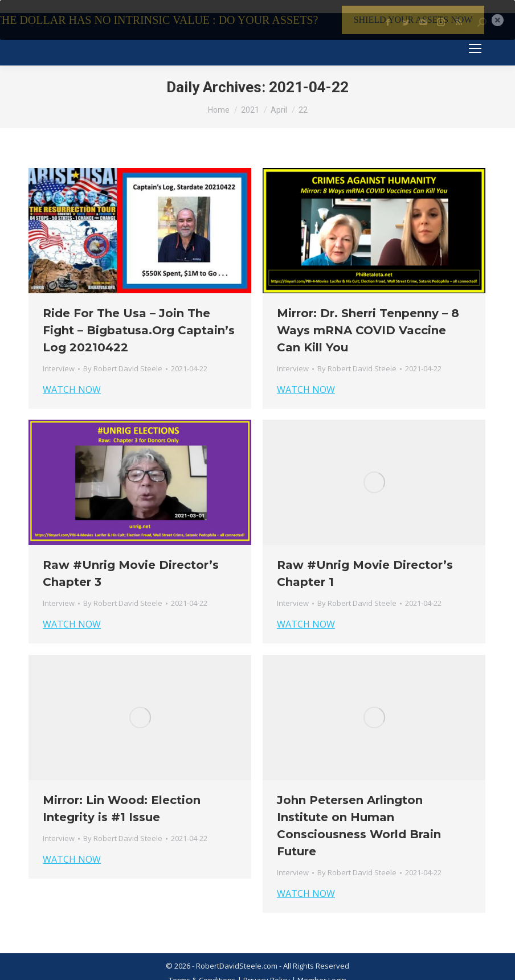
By (123, 356)
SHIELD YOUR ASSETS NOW (413, 20)
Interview (59, 356)
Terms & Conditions (202, 968)
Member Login (322, 968)
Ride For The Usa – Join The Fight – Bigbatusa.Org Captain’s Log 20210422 (139, 318)
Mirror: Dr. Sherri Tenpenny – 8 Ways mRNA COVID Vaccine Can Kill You (368, 318)
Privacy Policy (267, 968)
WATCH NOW (72, 378)
